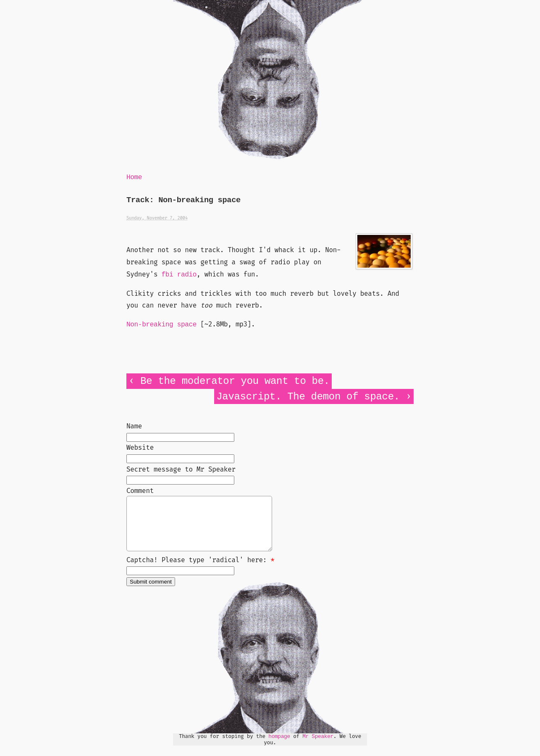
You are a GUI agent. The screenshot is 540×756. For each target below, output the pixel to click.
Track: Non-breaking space (183, 200)
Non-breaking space (161, 325)
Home (134, 177)
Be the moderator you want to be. (235, 381)
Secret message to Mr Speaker (181, 469)
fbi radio (179, 275)
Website (140, 447)
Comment (140, 491)
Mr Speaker (318, 747)
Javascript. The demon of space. (308, 397)
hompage (279, 747)
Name (134, 426)
